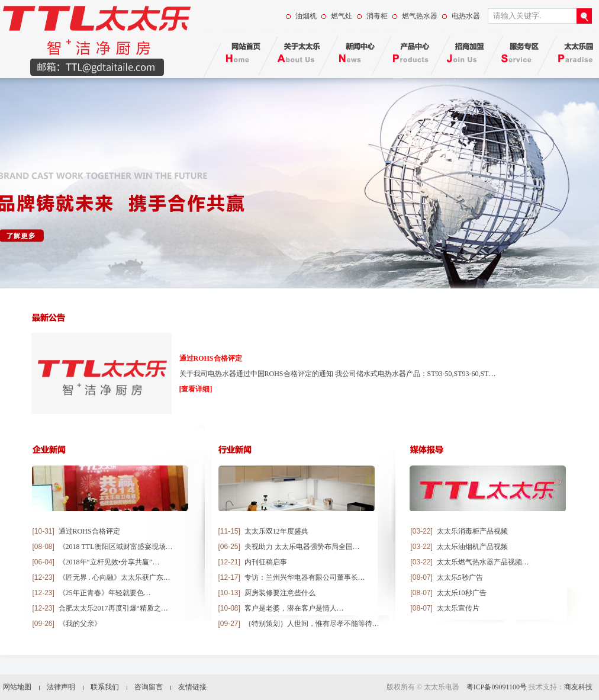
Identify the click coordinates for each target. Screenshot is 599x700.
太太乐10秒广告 (462, 593)
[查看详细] (196, 389)
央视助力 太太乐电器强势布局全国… (302, 547)
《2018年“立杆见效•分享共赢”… (109, 562)
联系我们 (105, 687)
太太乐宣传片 (458, 608)
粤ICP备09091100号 (497, 687)
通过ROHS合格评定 (211, 358)
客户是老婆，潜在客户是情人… (294, 608)
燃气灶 (342, 16)
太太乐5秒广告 (460, 577)
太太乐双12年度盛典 (276, 531)
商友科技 (578, 687)
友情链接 (192, 687)
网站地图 (17, 687)
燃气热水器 (420, 16)
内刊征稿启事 (266, 562)
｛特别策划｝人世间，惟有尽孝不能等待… (312, 624)
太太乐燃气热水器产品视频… (483, 562)
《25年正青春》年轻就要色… (105, 593)
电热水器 (466, 16)
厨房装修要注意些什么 (280, 593)
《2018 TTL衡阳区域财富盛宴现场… (116, 547)
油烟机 (306, 16)
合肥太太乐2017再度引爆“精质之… (113, 608)
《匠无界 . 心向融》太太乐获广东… (115, 577)
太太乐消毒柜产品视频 (472, 531)
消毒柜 (377, 16)
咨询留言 (149, 687)
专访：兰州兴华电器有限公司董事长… (305, 577)
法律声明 (61, 687)
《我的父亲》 (80, 624)
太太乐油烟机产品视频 (472, 547)
